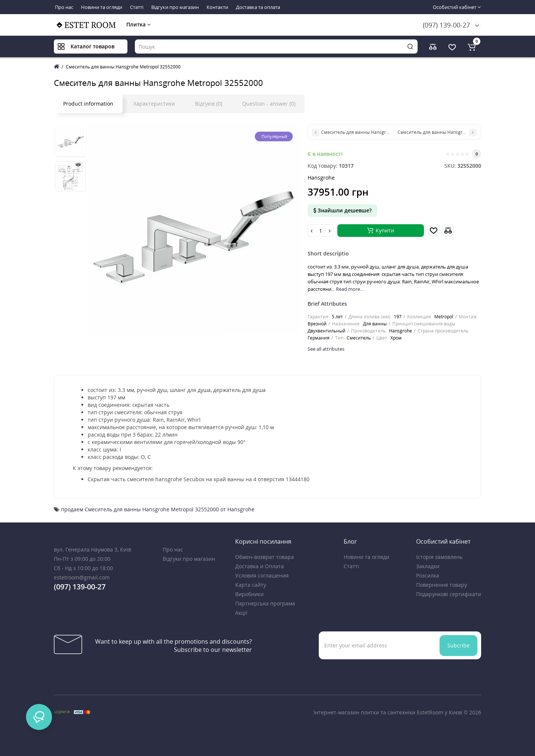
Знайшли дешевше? (342, 210)
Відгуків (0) (209, 104)
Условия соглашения (262, 575)
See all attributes (326, 349)
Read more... (350, 289)
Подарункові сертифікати (449, 594)
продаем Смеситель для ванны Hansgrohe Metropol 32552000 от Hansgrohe (158, 509)
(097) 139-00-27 (446, 25)
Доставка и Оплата (260, 566)
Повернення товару (442, 585)
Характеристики (154, 104)
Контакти (217, 7)
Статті (137, 7)
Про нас (64, 7)
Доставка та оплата (258, 7)
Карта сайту (251, 585)
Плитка (138, 24)
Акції (241, 613)
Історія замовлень (439, 557)
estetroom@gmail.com (82, 577)
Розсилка (428, 575)
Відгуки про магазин (175, 7)
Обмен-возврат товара (265, 557)
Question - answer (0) (269, 104)
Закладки (428, 566)
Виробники (249, 594)
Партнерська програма (265, 603)
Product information (88, 104)
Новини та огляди (102, 7)
